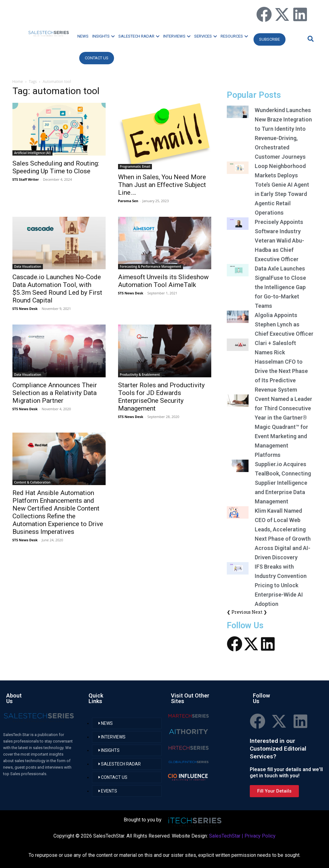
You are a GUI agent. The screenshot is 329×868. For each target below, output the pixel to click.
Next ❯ (259, 612)
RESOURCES (234, 36)
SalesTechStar (225, 836)
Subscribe (270, 39)
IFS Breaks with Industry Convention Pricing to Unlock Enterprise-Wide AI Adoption (281, 585)
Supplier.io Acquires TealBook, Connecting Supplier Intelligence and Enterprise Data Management (283, 483)
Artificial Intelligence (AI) (33, 153)
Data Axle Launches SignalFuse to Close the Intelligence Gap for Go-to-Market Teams (280, 287)
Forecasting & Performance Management (151, 266)
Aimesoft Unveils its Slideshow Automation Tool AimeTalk (163, 281)
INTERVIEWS (177, 36)
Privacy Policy (260, 836)
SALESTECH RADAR (139, 36)
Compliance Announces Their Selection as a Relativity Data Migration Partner (55, 393)
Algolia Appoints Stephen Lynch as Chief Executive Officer (284, 324)
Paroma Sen (128, 201)
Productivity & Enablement (140, 375)
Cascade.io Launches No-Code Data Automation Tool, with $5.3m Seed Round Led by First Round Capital (57, 289)
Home (18, 82)
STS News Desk (25, 309)
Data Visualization (28, 266)
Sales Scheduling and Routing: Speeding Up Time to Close (56, 167)
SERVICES (206, 36)
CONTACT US (97, 58)
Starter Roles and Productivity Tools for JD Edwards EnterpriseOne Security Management (161, 397)
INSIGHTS (103, 36)
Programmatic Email (135, 166)
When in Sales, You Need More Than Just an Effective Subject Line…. (162, 185)
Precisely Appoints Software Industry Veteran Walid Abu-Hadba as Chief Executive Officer (279, 241)
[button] (310, 39)
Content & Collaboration (32, 482)
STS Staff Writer (26, 179)
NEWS (83, 36)
